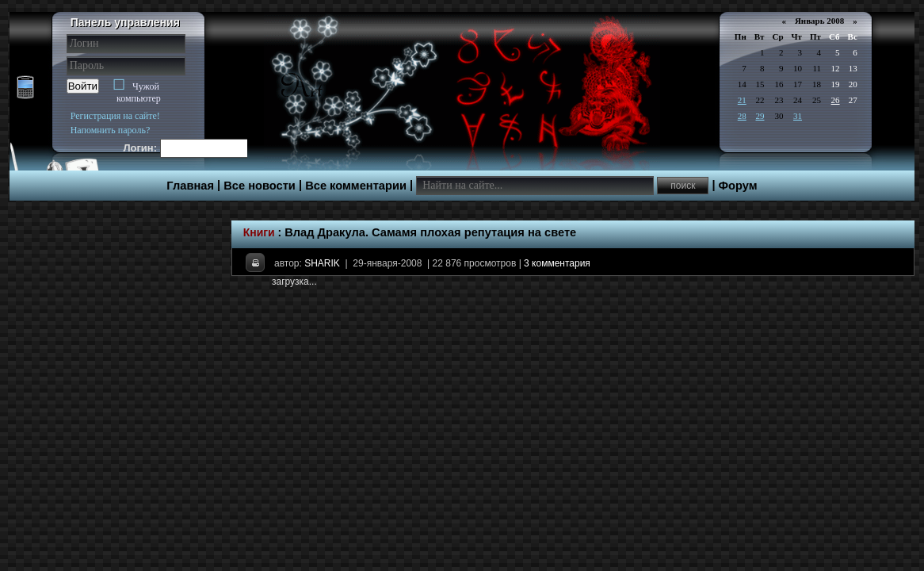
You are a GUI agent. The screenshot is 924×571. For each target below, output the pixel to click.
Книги (259, 232)
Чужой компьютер (139, 92)
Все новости (260, 186)
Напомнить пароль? (111, 130)
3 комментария (557, 263)
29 (760, 116)
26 (836, 100)
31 (798, 116)
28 (742, 116)
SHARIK (322, 263)
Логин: (141, 148)
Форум (738, 186)
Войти (83, 86)
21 (742, 100)
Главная (190, 186)
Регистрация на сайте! (115, 116)
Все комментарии (356, 186)
